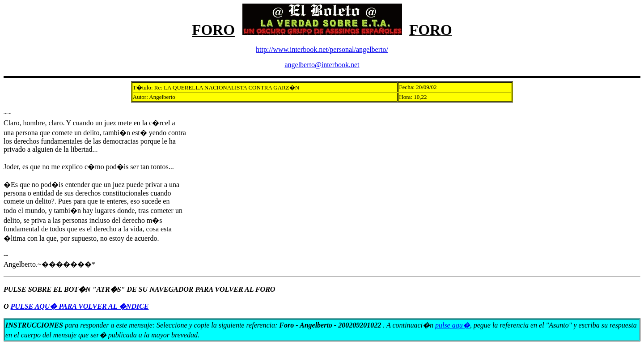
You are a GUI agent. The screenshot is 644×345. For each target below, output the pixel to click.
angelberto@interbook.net (322, 65)
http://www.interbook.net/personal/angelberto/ (322, 49)
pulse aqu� (453, 325)
